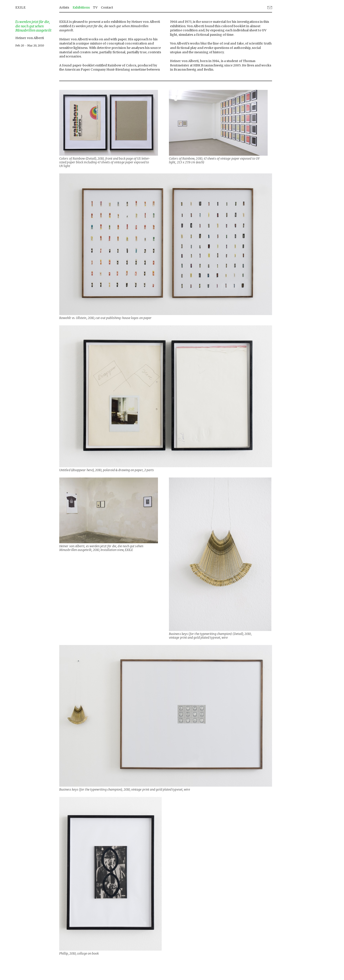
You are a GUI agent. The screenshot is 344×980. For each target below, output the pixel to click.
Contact (107, 7)
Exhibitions (81, 7)
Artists (64, 7)
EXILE (21, 7)
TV (95, 7)
